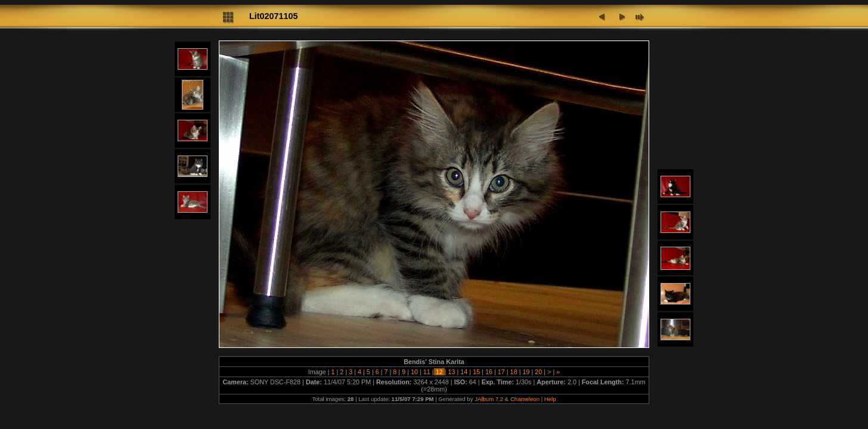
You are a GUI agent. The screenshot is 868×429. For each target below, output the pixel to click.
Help (550, 399)
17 (501, 372)
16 (489, 372)
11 (427, 372)
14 (464, 372)
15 (476, 372)
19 (526, 372)
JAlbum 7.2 (489, 399)
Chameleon (525, 399)
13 (451, 372)
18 (514, 372)
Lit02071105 (274, 16)
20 (538, 372)
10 (414, 372)
